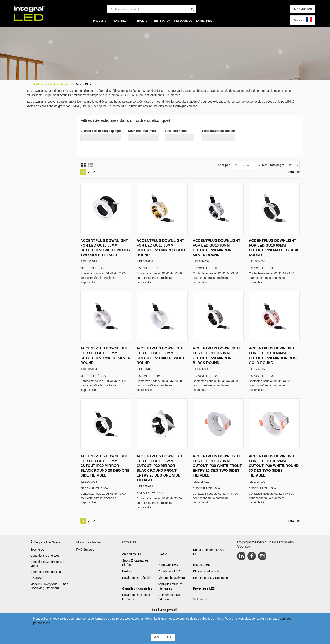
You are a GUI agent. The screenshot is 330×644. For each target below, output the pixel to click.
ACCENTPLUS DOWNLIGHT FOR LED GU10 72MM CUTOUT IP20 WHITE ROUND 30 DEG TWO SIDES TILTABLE (274, 466)
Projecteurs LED (204, 588)
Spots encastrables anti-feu (210, 552)
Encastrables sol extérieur (169, 597)
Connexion (304, 9)
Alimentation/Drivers (171, 578)
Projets (141, 21)
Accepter (163, 637)
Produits (100, 21)
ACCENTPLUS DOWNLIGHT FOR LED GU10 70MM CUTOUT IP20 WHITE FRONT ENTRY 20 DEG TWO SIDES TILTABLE (217, 466)
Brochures (37, 550)
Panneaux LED (168, 565)
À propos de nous (45, 542)
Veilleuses (200, 599)
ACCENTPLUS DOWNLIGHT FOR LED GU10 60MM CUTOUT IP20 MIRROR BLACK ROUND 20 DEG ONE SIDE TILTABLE (105, 466)
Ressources (183, 21)
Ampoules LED (132, 554)
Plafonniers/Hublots (206, 571)
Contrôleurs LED (169, 571)
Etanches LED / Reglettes (210, 578)
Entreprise (204, 21)
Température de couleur (218, 131)
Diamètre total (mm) (142, 131)
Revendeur (120, 21)
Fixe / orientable (176, 131)
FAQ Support (85, 550)
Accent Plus (83, 84)
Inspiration (162, 21)
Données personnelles (46, 572)
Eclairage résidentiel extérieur (136, 597)
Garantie (36, 578)
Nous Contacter (89, 542)
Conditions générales (45, 556)
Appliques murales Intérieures (170, 586)
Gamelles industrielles (137, 588)
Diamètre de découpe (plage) (100, 131)
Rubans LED (202, 565)
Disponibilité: (90, 268)
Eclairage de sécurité (137, 578)
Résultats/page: (273, 165)
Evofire (162, 554)
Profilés (127, 571)
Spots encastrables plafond (51, 84)
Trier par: (224, 165)
